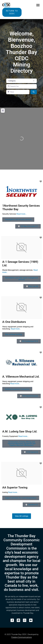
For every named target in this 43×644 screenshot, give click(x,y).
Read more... (22, 214)
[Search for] (21, 86)
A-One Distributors (14, 322)
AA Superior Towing (15, 487)
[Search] (34, 92)
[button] (38, 5)
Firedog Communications (22, 637)
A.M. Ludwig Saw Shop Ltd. (20, 431)
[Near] (18, 92)
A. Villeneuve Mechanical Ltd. (21, 377)
